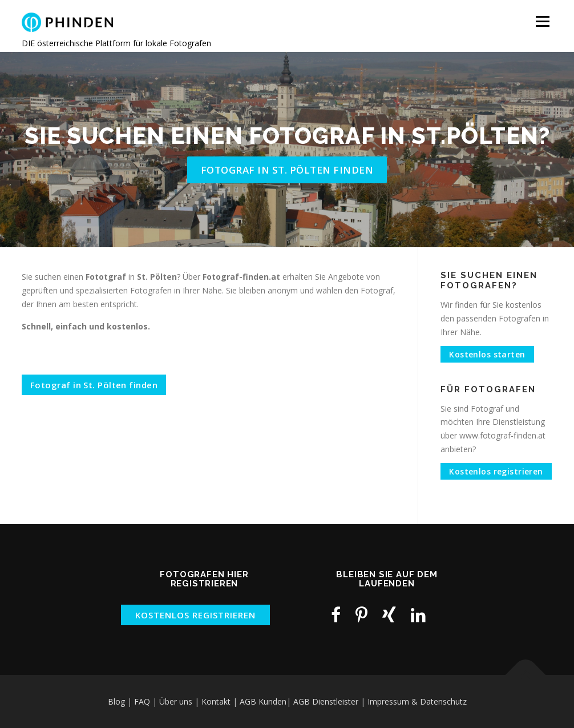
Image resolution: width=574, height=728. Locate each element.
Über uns (176, 701)
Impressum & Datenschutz (417, 701)
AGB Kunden (263, 701)
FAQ (142, 701)
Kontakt (216, 701)
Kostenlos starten (487, 354)
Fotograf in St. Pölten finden (287, 170)
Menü (542, 21)
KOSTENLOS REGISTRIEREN (195, 615)
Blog (116, 701)
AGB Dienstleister (326, 701)
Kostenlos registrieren (496, 471)
